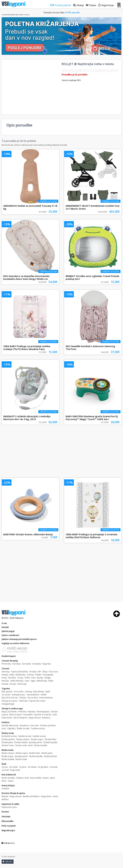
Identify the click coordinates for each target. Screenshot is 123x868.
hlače (4, 781)
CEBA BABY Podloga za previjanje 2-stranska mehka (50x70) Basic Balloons (91, 536)
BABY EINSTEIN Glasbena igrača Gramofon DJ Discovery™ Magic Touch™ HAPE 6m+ (92, 418)
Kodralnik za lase (9, 736)
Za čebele (32, 767)
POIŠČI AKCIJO (17, 648)
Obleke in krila (23, 778)
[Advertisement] (62, 452)
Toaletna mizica (38, 728)
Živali (4, 764)
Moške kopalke (36, 756)
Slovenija (6, 672)
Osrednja (16, 664)
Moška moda (7, 750)
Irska (33, 678)
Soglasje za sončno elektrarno (16, 643)
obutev (46, 778)
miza (4, 728)
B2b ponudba (7, 821)
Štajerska (47, 664)
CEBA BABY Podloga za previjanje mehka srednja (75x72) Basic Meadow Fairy (27, 348)
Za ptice (23, 767)
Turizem (5, 669)
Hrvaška (33, 672)
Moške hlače (35, 753)
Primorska (6, 664)
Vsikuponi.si (8, 843)
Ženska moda (8, 733)
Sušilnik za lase (25, 736)
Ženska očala (21, 745)
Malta (51, 681)
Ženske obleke (21, 742)
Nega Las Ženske (9, 712)
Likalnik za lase (39, 736)
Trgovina (6, 689)
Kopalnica (24, 725)
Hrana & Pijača (8, 785)
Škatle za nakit (23, 728)
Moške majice (22, 753)
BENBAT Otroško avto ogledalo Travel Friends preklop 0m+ (93, 277)
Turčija (20, 678)
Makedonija (42, 681)
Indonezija (22, 684)
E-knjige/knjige (8, 704)
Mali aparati (7, 692)
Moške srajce (7, 756)
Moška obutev (8, 753)
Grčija (4, 678)
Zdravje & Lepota (9, 701)
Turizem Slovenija (10, 661)
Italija (12, 675)
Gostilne (5, 789)
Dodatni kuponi (9, 656)
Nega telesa (46, 796)
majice (11, 781)
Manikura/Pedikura (31, 796)
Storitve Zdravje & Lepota (13, 793)
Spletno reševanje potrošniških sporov (19, 639)
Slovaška (12, 678)
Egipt (33, 681)
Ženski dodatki (40, 745)
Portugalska (48, 675)
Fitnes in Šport (16, 715)
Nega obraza (16, 796)
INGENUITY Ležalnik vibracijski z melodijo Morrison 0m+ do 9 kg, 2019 (27, 418)
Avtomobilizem (46, 698)
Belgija (48, 678)
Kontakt (5, 627)
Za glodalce (43, 767)
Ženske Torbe (8, 745)
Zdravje (54, 712)
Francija (30, 675)
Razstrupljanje (43, 712)
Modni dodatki (8, 778)
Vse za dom (33, 698)
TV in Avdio (19, 692)
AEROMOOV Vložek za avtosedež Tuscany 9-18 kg (30, 207)
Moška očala (21, 759)
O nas (4, 623)
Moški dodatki (8, 759)
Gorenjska (26, 664)
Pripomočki (7, 718)
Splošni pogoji (8, 631)
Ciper (27, 681)
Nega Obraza (35, 718)
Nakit (48, 692)
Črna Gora (53, 672)
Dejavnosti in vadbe (10, 804)
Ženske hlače (51, 739)
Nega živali (15, 770)
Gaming (28, 692)
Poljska (38, 675)
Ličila (55, 715)
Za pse (5, 767)
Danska (5, 684)
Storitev (5, 812)
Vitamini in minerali (43, 715)
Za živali (5, 770)
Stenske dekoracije (10, 725)
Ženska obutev (23, 739)
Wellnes (5, 799)
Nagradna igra (8, 830)
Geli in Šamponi (20, 718)
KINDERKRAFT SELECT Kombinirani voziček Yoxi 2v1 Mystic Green (93, 207)
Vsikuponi (19, 618)
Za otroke (6, 695)
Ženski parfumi (8, 739)
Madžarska (21, 675)
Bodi (30, 745)
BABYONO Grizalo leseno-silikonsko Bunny (28, 534)
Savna (55, 796)
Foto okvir (34, 725)
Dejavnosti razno (9, 807)
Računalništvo (33, 695)
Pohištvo (6, 722)
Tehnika (23, 698)
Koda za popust (9, 826)
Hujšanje (31, 712)
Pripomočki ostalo (37, 701)
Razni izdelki (36, 778)
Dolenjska (37, 664)
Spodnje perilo (35, 742)
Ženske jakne (7, 742)
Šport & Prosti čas (10, 698)
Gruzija (13, 684)
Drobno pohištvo (48, 725)
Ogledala (11, 728)
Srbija (45, 672)
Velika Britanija (17, 681)
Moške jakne (47, 753)
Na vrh (7, 861)
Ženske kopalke (50, 742)
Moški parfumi (51, 756)
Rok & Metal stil (9, 775)
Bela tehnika (39, 692)
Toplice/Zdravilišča (19, 672)
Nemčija (5, 681)
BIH (39, 672)
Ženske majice (37, 739)
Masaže (5, 796)
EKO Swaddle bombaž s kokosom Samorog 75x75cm (90, 348)
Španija (40, 678)
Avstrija (5, 675)
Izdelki (43, 695)
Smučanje (6, 816)
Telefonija (23, 701)
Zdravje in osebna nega (12, 709)
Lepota (5, 715)
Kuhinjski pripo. (19, 695)
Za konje (54, 767)
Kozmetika (28, 715)
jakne (53, 778)
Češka (27, 678)
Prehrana (22, 712)
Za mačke (13, 767)
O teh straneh (8, 856)
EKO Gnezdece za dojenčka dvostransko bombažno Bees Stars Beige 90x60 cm (26, 277)
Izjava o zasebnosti (10, 635)
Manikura (46, 718)
